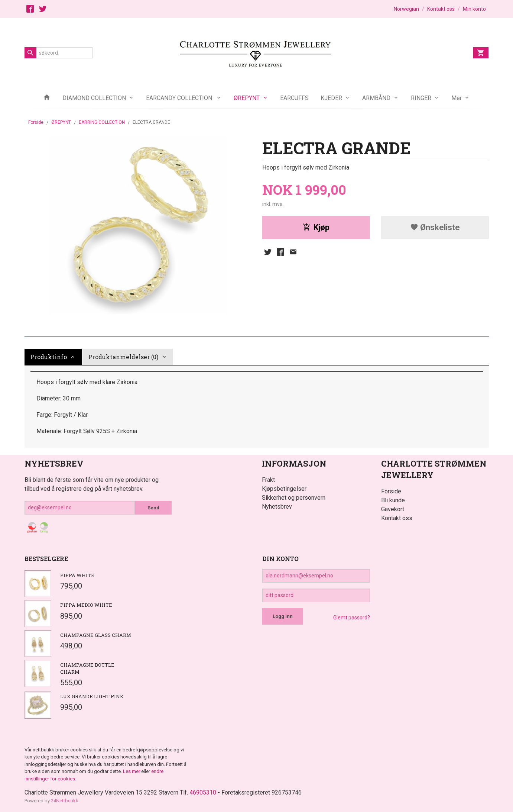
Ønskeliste (435, 227)
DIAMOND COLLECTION (94, 98)
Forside (36, 122)
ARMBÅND (376, 98)
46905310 (203, 792)
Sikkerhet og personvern (294, 498)
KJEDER (331, 98)
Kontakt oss (397, 518)
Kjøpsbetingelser (284, 489)
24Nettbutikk (65, 801)
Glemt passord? (352, 618)
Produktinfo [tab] (49, 357)
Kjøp (316, 227)
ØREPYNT (247, 98)
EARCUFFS (294, 98)
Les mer (132, 771)
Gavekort (393, 509)
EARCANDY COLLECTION (180, 98)
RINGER (421, 98)
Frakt (268, 480)
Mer (457, 98)
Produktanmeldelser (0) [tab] (123, 357)
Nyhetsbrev (277, 507)
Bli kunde (393, 500)
